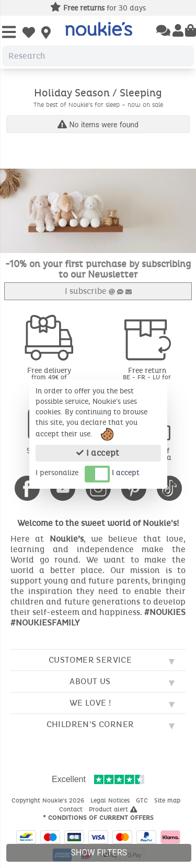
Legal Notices (111, 800)
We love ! (90, 703)
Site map (168, 800)
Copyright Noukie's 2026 (49, 800)
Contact (72, 809)
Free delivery (49, 376)
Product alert (113, 809)
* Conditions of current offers (98, 818)
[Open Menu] (9, 33)
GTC (143, 800)
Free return (147, 376)
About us (90, 681)
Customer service (90, 660)
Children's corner (90, 724)
